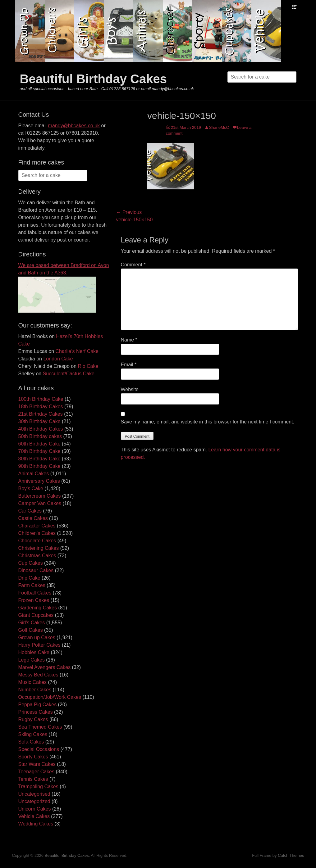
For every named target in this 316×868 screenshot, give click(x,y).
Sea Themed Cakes (40, 727)
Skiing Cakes (33, 734)
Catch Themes (291, 855)
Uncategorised (34, 794)
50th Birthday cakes (40, 436)
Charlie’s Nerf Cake (77, 351)
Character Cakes (37, 526)
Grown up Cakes (37, 637)
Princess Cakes (36, 712)
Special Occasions (39, 749)
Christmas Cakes (37, 556)
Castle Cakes (33, 518)
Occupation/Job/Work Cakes (50, 697)
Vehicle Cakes (34, 816)
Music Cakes (33, 682)
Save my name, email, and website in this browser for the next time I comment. (208, 422)
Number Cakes (35, 690)
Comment (133, 265)
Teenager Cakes (37, 772)
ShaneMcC (219, 127)
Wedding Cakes (36, 824)
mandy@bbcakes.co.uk (74, 126)
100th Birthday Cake (41, 399)
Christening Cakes (39, 548)
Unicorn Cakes (35, 809)
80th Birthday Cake (39, 459)
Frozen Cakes (34, 600)
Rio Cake (88, 366)
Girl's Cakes (32, 623)
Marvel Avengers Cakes (45, 667)
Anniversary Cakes (39, 481)
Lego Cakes (32, 660)
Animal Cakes (34, 474)
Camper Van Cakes (40, 503)
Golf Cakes (31, 630)
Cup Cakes (31, 563)
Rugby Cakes (33, 719)
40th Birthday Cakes (41, 429)
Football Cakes (35, 593)
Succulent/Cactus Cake (69, 374)
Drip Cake (29, 578)
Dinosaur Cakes (36, 570)
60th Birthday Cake (39, 444)
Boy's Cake (31, 488)
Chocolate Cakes (37, 541)
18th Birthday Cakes (41, 407)
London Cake (58, 359)
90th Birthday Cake (39, 466)
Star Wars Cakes (37, 764)
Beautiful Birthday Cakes (93, 79)
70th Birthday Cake (39, 451)
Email (129, 365)
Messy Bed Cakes (38, 675)
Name (129, 340)
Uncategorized (34, 801)
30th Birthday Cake (39, 421)
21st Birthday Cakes (41, 414)
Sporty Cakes (33, 757)
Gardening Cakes (38, 608)
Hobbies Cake (34, 652)
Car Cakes (30, 511)
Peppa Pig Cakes (38, 705)
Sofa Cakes (31, 742)
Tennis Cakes (33, 779)
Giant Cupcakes (36, 615)
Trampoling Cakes (38, 787)
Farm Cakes (32, 585)
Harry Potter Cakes (39, 645)
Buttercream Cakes (40, 496)
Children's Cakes (37, 533)
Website (130, 389)
